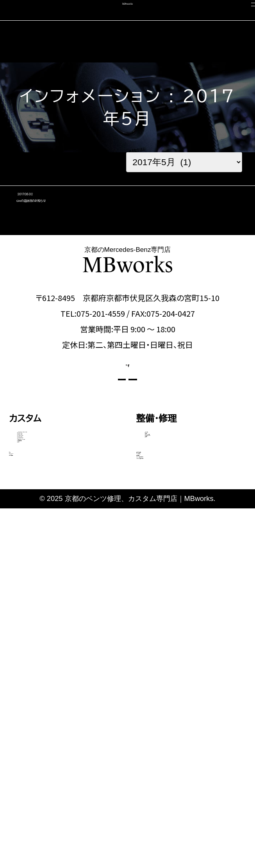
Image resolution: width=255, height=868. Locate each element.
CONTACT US (78, 447)
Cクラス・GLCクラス (50, 539)
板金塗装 (159, 527)
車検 (18, 693)
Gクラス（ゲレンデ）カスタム (61, 605)
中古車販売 (31, 734)
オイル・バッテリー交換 (180, 544)
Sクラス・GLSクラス (50, 588)
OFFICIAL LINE (176, 447)
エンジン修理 (165, 511)
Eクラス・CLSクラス (49, 556)
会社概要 (154, 734)
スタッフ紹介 (161, 714)
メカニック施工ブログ (178, 775)
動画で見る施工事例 (50, 650)
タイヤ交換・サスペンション (186, 560)
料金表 (29, 667)
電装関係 (159, 576)
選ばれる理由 (163, 693)
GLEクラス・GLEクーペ (56, 572)
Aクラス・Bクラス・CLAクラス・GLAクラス (66, 517)
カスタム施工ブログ (174, 755)
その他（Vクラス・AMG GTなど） (64, 627)
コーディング (34, 714)
